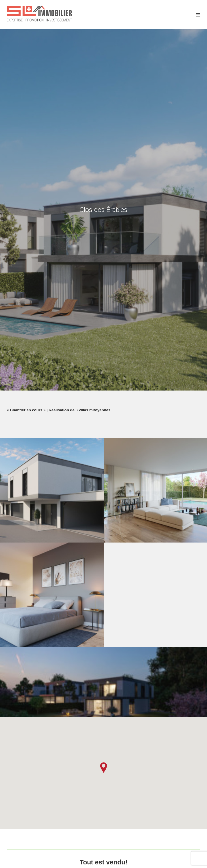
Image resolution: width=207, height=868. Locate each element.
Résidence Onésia (31, 728)
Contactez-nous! (104, 619)
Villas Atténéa (95, 739)
